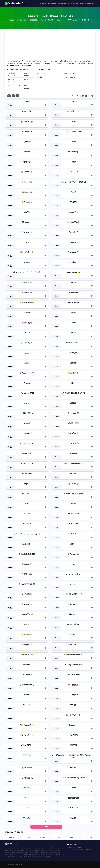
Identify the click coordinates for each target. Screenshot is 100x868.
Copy (10, 105)
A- (9, 96)
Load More (46, 827)
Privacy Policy (71, 849)
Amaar (42, 837)
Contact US (71, 847)
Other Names (73, 3)
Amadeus (88, 837)
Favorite (43, 3)
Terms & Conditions (85, 849)
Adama (12, 837)
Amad (58, 837)
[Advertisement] (50, 45)
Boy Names (62, 3)
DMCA (80, 847)
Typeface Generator (87, 3)
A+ (17, 96)
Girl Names (52, 3)
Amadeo (73, 837)
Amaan (27, 837)
